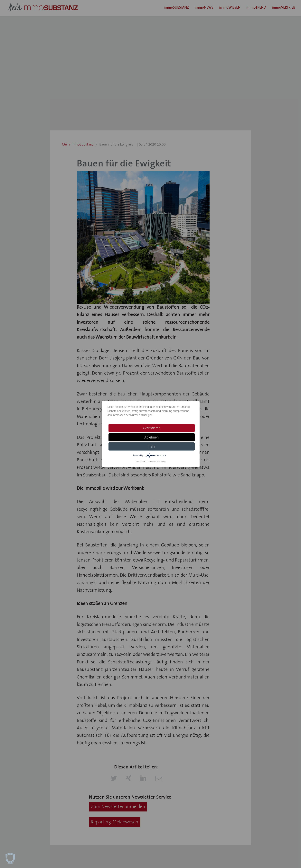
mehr (151, 446)
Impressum (140, 462)
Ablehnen (152, 437)
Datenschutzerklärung (156, 462)
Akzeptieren (151, 428)
